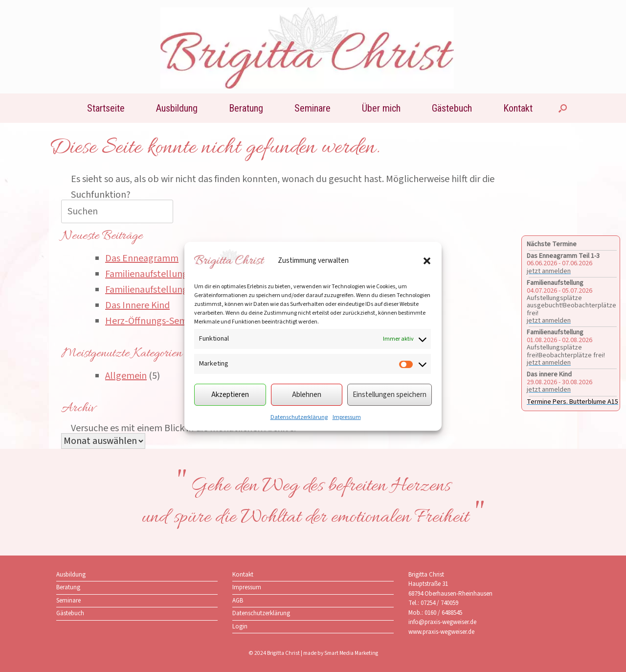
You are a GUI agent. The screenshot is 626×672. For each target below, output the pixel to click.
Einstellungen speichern (390, 395)
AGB (238, 601)
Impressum (347, 417)
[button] (427, 261)
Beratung (246, 108)
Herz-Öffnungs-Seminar (154, 321)
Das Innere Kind (137, 305)
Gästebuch (452, 108)
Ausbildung (177, 108)
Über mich (381, 108)
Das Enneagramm (142, 258)
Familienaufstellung (146, 274)
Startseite (106, 108)
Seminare (313, 108)
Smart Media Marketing (351, 653)
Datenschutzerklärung (299, 417)
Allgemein (126, 376)
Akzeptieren (230, 395)
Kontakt (518, 108)
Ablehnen (307, 395)
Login (240, 626)
